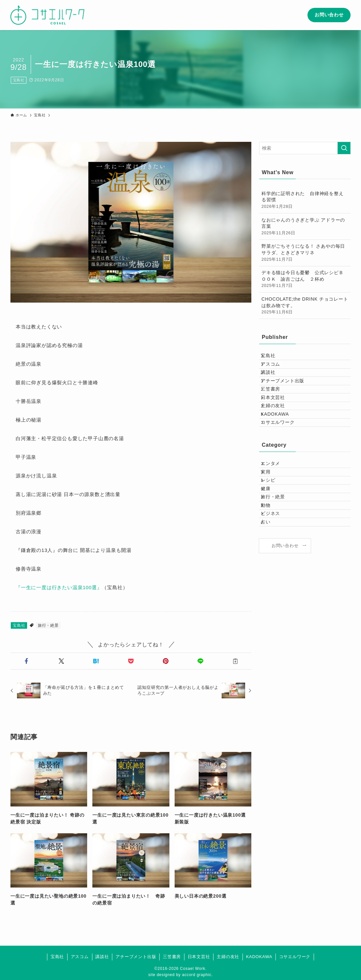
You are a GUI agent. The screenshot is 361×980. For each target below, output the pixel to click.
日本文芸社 (278, 426)
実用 (271, 527)
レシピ (273, 540)
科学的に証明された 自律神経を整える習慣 (305, 200)
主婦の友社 (278, 440)
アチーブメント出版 (288, 399)
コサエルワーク (283, 467)
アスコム (276, 372)
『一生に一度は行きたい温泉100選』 (59, 587)
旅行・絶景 (48, 625)
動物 (271, 581)
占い (271, 608)
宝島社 (19, 80)
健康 (271, 554)
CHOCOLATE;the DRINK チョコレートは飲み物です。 (305, 306)
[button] (27, 661)
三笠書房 (276, 413)
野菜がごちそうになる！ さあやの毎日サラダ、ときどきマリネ (305, 253)
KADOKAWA (280, 454)
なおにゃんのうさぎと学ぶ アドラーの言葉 (305, 227)
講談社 (273, 386)
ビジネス (276, 595)
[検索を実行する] (344, 148)
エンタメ (276, 513)
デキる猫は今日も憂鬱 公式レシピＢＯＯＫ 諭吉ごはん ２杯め (305, 279)
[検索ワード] (305, 148)
